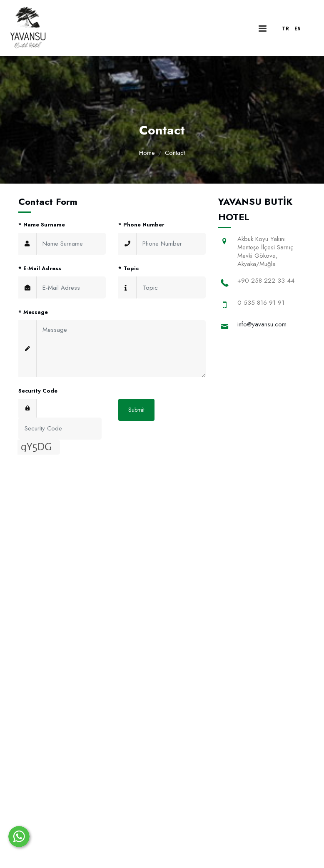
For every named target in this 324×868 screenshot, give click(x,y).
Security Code (38, 391)
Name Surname (42, 225)
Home (147, 153)
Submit (136, 410)
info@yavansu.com (262, 324)
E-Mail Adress (40, 268)
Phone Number (141, 225)
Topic (128, 268)
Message (33, 312)
